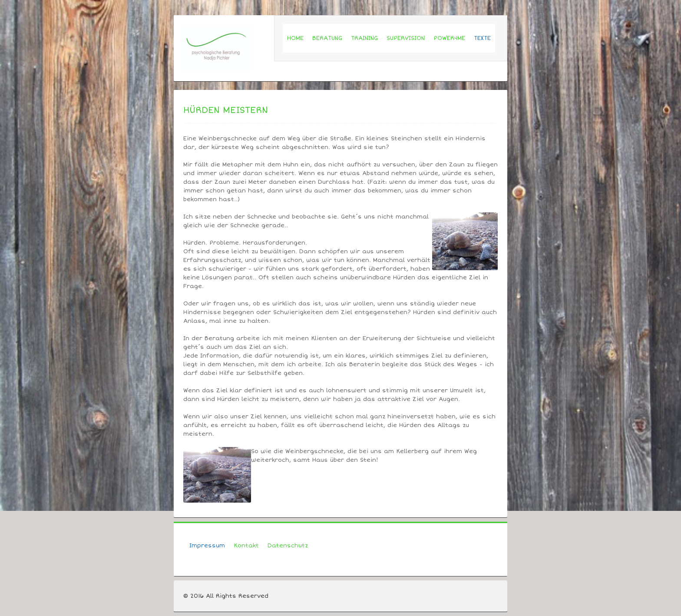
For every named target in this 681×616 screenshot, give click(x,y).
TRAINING (364, 38)
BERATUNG (327, 38)
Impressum (207, 546)
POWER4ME (449, 38)
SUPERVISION (406, 38)
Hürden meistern (226, 110)
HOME (295, 38)
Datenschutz (288, 546)
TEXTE (482, 38)
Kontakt (246, 546)
